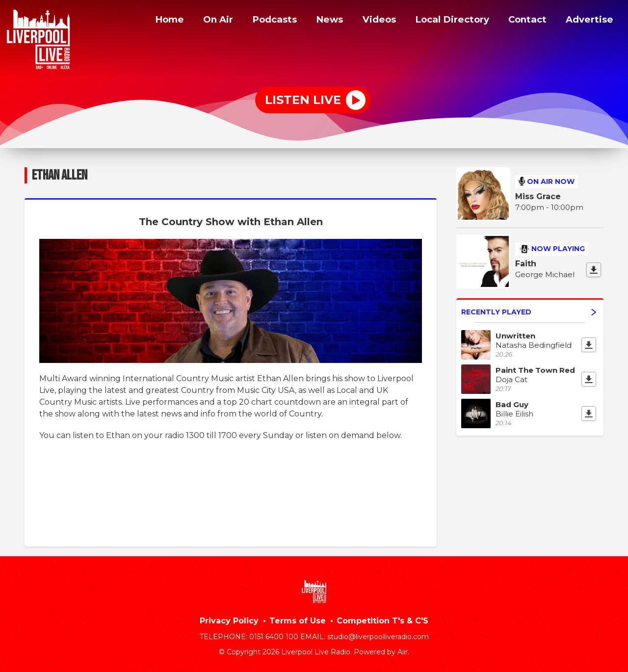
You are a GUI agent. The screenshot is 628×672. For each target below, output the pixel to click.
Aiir (403, 652)
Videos (370, 21)
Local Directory (447, 21)
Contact (526, 21)
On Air (206, 21)
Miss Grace (538, 196)
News (320, 21)
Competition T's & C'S (382, 621)
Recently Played (529, 312)
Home (155, 21)
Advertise (589, 21)
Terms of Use (298, 621)
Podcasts (264, 21)
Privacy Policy (229, 621)
